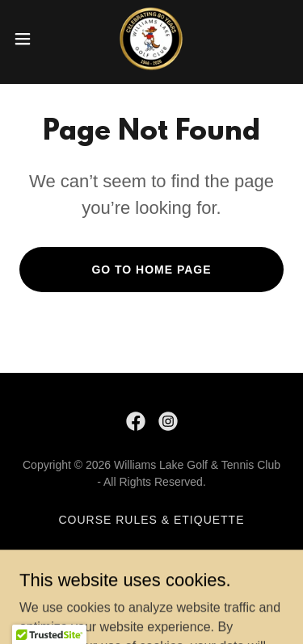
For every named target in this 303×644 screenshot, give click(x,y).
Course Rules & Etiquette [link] (151, 520)
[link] (151, 39)
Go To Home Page (151, 270)
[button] (28, 39)
